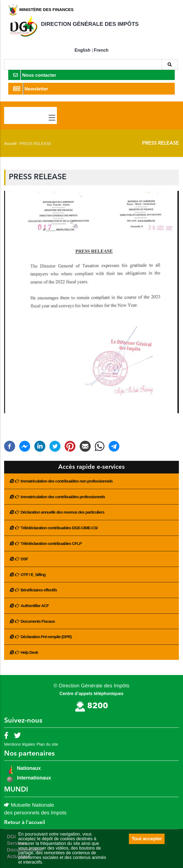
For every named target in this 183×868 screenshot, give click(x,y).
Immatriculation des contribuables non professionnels (67, 481)
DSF (24, 559)
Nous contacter (35, 75)
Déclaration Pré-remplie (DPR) (46, 637)
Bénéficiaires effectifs (39, 590)
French (101, 50)
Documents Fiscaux (38, 621)
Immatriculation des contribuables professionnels (63, 497)
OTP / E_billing (33, 574)
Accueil (10, 144)
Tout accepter (147, 839)
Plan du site (47, 744)
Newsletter (31, 89)
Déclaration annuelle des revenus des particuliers (62, 512)
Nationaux (28, 768)
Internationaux (34, 778)
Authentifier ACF (35, 606)
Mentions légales (20, 744)
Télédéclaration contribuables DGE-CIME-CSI (59, 528)
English (82, 50)
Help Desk (29, 652)
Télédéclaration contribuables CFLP (51, 543)
